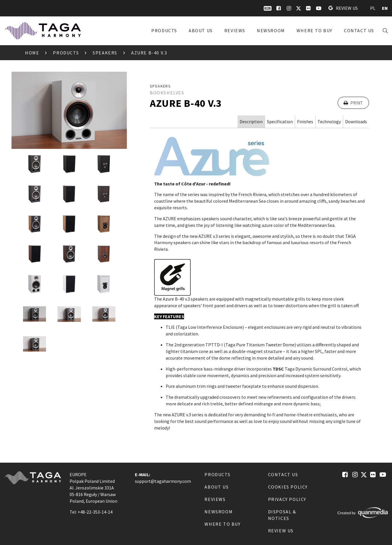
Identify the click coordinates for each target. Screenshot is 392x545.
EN (385, 8)
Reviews (235, 31)
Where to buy (314, 31)
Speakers (105, 53)
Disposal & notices (282, 515)
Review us (343, 8)
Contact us (359, 31)
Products (164, 31)
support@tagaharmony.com (163, 481)
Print (353, 103)
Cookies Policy (288, 487)
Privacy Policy (287, 499)
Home (32, 53)
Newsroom (271, 31)
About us (201, 31)
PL (373, 8)
